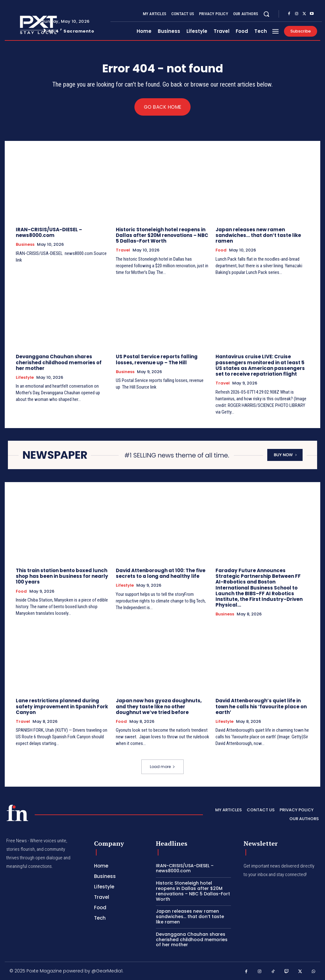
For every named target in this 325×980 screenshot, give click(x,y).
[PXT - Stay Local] (17, 813)
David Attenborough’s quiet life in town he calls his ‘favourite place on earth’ (261, 706)
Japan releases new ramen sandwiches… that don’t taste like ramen (258, 236)
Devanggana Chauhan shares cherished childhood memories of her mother (58, 363)
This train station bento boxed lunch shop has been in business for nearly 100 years (62, 576)
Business (25, 245)
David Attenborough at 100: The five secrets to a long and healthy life (161, 573)
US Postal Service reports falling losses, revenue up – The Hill (157, 360)
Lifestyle (25, 378)
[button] (266, 14)
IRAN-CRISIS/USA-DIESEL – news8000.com (49, 233)
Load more (162, 766)
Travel (123, 251)
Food (221, 251)
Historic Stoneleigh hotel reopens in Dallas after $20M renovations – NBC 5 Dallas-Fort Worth (162, 236)
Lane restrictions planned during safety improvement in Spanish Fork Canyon (61, 706)
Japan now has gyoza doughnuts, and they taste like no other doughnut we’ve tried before (158, 706)
